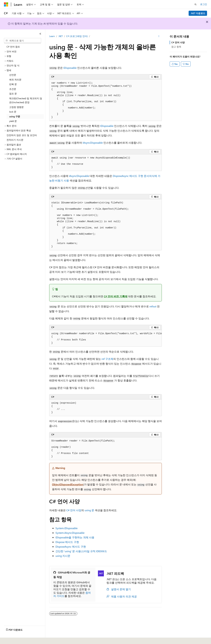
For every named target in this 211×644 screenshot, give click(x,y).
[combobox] (23, 41)
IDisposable (70, 68)
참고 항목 (176, 47)
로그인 (204, 4)
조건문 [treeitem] (13, 89)
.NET (60, 36)
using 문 (89, 510)
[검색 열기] (196, 4)
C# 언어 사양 (74, 510)
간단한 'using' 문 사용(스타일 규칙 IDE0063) (81, 551)
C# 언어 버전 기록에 (116, 296)
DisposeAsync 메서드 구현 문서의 (132, 176)
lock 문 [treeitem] (13, 112)
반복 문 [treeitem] (13, 84)
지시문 (63, 556)
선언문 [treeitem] (13, 75)
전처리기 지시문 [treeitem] (15, 140)
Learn (52, 36)
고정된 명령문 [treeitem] (16, 107)
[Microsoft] (6, 4)
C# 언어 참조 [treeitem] (13, 47)
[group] (105, 338)
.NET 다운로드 (198, 13)
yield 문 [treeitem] (13, 121)
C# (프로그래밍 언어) (77, 36)
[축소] (40, 34)
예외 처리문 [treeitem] (15, 80)
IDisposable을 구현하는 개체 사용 (75, 537)
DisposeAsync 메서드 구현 (71, 547)
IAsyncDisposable (93, 143)
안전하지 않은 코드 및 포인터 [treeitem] (22, 135)
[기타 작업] (159, 36)
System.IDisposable (66, 528)
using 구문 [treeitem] (15, 116)
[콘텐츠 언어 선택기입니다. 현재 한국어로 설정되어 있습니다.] (11, 639)
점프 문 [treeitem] (13, 94)
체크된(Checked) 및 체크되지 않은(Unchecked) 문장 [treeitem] (26, 100)
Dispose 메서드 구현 (67, 542)
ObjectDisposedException (68, 484)
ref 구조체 (107, 359)
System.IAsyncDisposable (70, 533)
